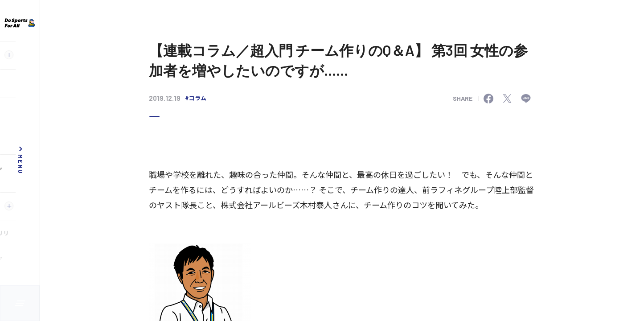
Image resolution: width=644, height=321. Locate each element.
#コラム (196, 98)
